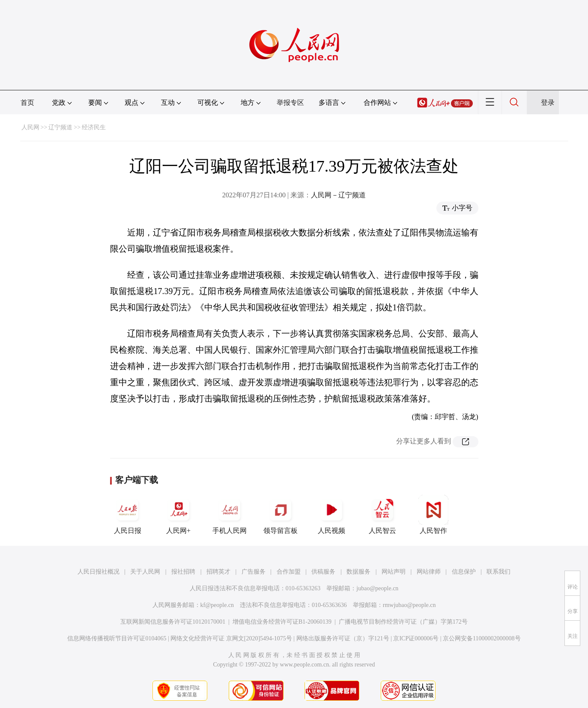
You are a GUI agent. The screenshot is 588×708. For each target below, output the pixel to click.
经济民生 (94, 127)
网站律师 (429, 572)
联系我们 (498, 572)
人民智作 (433, 515)
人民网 (30, 127)
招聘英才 (218, 572)
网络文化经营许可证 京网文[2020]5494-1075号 (231, 638)
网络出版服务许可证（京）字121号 (343, 638)
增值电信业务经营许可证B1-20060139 (282, 622)
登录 (548, 103)
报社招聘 (183, 572)
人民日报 (128, 515)
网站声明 (394, 572)
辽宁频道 (60, 127)
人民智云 (382, 515)
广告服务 (254, 572)
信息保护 (464, 572)
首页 (27, 103)
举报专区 (290, 103)
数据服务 (358, 572)
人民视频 (331, 515)
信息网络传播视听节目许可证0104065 (117, 638)
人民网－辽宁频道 (338, 195)
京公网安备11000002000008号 (482, 638)
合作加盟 (289, 572)
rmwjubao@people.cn (409, 605)
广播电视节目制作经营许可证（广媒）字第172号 (403, 622)
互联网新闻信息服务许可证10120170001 (173, 622)
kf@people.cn (217, 605)
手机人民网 (230, 515)
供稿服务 (323, 572)
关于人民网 (145, 572)
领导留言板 (281, 515)
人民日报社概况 (98, 572)
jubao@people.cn (377, 588)
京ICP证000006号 (416, 638)
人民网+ (179, 515)
